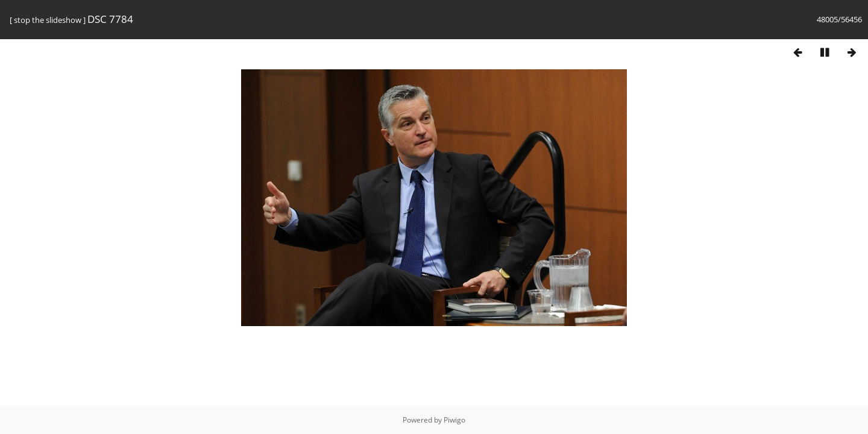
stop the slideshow (48, 20)
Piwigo (454, 420)
